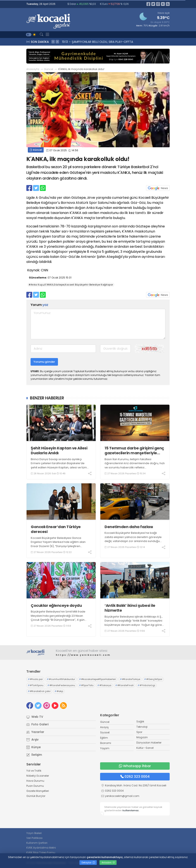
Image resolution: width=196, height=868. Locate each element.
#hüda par (35, 679)
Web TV (35, 717)
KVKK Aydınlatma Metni (41, 848)
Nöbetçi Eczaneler (38, 776)
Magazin (142, 737)
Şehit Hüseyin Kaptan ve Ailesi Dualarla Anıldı (59, 451)
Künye (34, 747)
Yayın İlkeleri (34, 833)
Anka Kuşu (95, 208)
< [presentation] (53, 42)
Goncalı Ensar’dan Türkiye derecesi (56, 529)
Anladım (108, 863)
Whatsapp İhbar (135, 766)
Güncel (48, 69)
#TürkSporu (36, 685)
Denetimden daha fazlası (129, 527)
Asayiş (104, 727)
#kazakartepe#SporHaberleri (97, 679)
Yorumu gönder (44, 362)
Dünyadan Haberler (149, 743)
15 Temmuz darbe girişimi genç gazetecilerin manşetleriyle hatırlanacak (134, 451)
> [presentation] (57, 42)
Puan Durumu (35, 786)
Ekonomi (106, 743)
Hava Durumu (35, 781)
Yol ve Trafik (34, 771)
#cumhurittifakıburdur (61, 679)
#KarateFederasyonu (61, 685)
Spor (93, 203)
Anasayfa (33, 69)
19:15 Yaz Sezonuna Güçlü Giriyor (87, 42)
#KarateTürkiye (130, 679)
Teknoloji (142, 727)
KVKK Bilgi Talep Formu (41, 852)
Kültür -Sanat (145, 748)
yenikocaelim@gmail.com (122, 796)
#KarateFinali (124, 685)
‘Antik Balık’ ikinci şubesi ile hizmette (130, 608)
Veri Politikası (34, 838)
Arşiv (32, 740)
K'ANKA (75, 213)
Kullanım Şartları (37, 843)
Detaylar (88, 863)
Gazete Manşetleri (38, 791)
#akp (59, 691)
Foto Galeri (37, 724)
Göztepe (79, 198)
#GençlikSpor (153, 679)
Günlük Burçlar (36, 796)
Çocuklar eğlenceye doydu (56, 605)
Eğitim (104, 738)
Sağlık (140, 721)
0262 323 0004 (135, 777)
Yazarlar (35, 732)
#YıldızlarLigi (146, 685)
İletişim (34, 755)
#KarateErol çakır (39, 691)
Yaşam (105, 748)
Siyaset (105, 732)
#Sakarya (104, 685)
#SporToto (86, 685)
